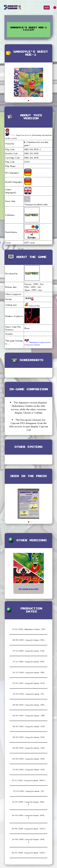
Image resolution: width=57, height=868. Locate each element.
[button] (29, 101)
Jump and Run (34, 305)
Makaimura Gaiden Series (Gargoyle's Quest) (38, 343)
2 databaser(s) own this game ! (36, 144)
